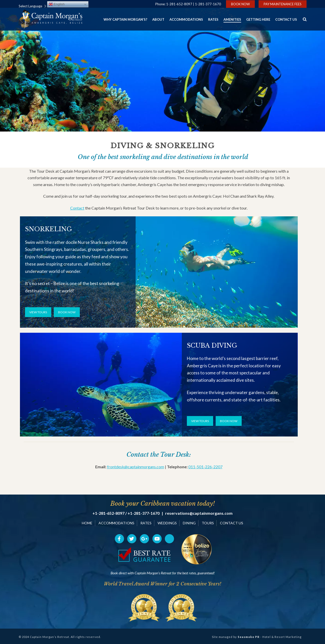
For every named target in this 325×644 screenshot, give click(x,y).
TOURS (208, 523)
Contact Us (286, 19)
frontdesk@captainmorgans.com (136, 467)
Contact (77, 208)
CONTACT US (232, 523)
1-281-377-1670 (208, 4)
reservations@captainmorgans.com (199, 513)
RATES (146, 523)
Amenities (232, 19)
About (158, 19)
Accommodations (186, 19)
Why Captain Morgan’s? (125, 19)
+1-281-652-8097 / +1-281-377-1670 (126, 513)
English (57, 4)
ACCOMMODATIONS (116, 523)
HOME (87, 523)
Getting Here (258, 19)
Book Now (240, 4)
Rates (213, 19)
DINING (189, 523)
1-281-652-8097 (179, 4)
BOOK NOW (67, 312)
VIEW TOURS (38, 312)
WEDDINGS (167, 523)
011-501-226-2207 (205, 467)
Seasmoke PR (249, 637)
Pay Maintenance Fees (283, 4)
